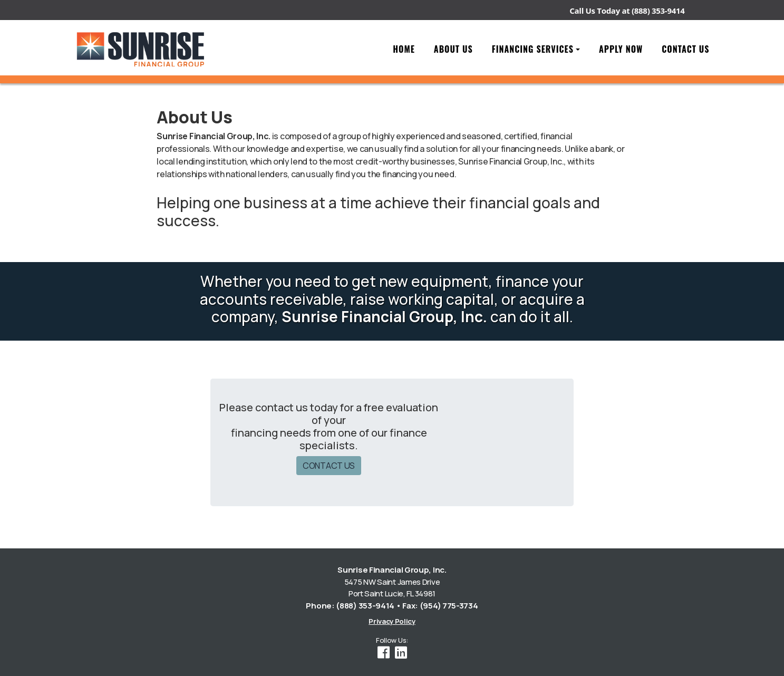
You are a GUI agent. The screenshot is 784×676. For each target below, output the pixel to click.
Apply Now (621, 49)
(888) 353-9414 (658, 11)
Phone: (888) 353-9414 (350, 606)
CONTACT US (329, 466)
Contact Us (685, 49)
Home (404, 49)
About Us (453, 49)
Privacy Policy (392, 621)
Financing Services (533, 49)
